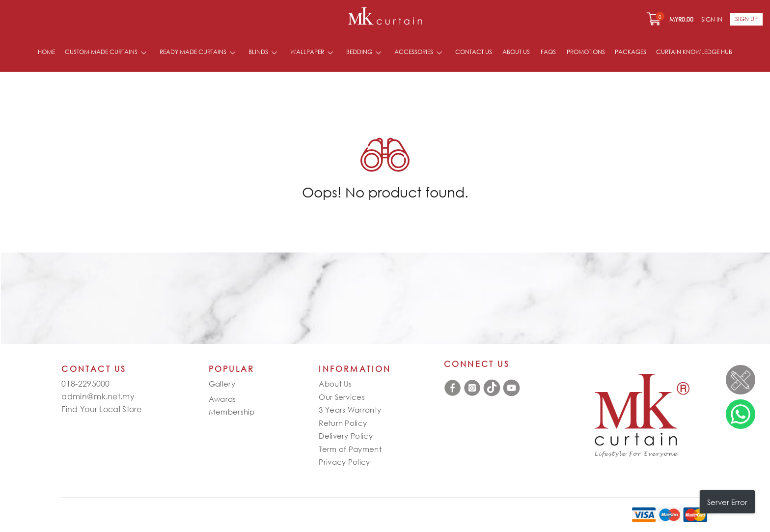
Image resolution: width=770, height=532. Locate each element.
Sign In (712, 19)
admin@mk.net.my (98, 396)
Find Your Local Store (101, 409)
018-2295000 (85, 384)
